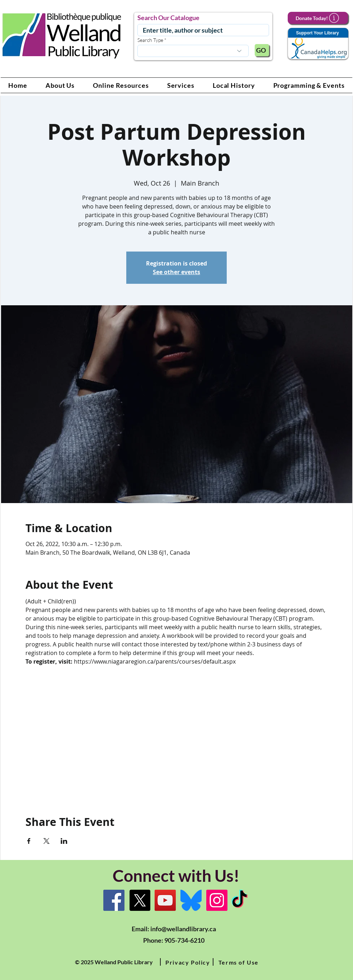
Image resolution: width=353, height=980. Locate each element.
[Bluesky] (191, 900)
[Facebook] (114, 900)
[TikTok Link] (239, 900)
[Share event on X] (46, 841)
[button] (60, 85)
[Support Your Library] (318, 44)
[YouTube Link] (165, 900)
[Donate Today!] (318, 18)
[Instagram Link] (217, 900)
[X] (140, 900)
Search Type (150, 40)
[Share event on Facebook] (29, 841)
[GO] (262, 50)
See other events (176, 272)
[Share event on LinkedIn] (64, 841)
